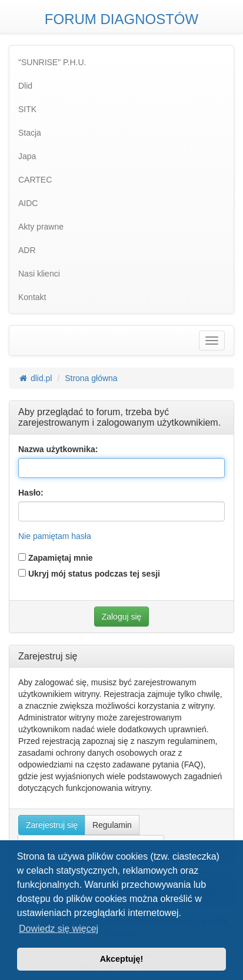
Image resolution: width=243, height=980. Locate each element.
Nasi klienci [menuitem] (39, 274)
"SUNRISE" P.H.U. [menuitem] (52, 62)
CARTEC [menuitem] (35, 180)
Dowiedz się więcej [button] (59, 929)
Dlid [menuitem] (25, 86)
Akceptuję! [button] (122, 959)
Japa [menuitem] (27, 156)
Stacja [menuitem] (30, 133)
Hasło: (31, 493)
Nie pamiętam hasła (55, 536)
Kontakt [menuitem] (32, 297)
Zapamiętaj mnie (56, 558)
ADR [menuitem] (27, 250)
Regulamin (112, 825)
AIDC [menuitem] (28, 203)
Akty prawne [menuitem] (41, 227)
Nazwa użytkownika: (58, 449)
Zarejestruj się (52, 825)
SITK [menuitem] (27, 109)
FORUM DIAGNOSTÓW (121, 19)
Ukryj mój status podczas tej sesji (89, 574)
